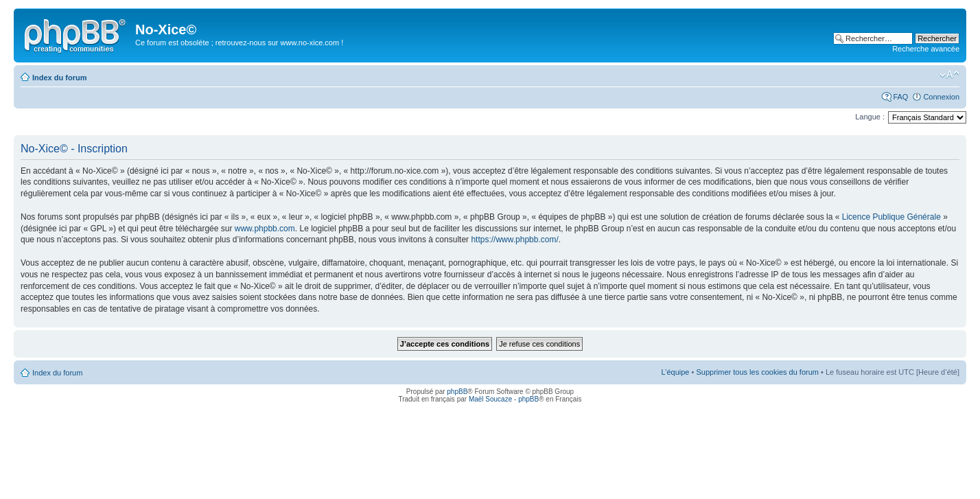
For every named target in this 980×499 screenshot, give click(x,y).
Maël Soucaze (490, 399)
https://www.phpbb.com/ (514, 240)
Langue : (870, 117)
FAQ (900, 97)
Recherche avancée (926, 49)
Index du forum (59, 78)
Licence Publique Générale (891, 217)
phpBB (457, 392)
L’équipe (675, 372)
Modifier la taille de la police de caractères (949, 75)
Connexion (941, 97)
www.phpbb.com (265, 229)
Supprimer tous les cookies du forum (757, 372)
